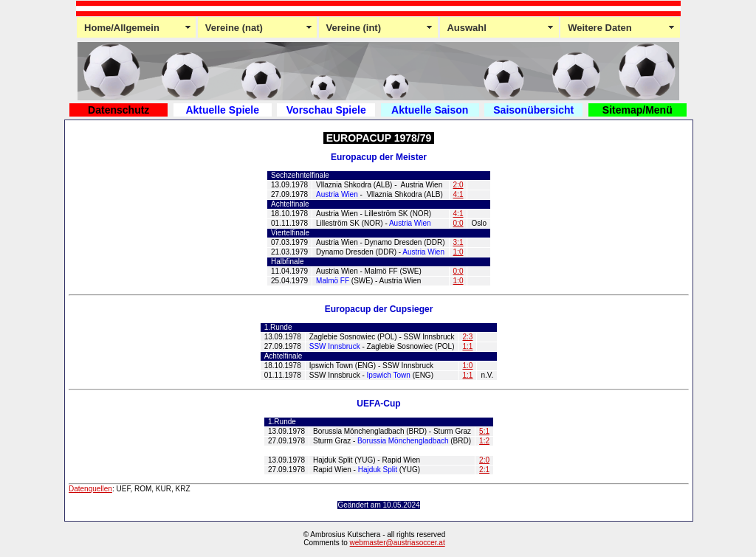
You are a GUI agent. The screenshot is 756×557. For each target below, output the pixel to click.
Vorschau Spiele (326, 110)
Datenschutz (118, 110)
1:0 (458, 252)
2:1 (484, 470)
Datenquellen (90, 489)
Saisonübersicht (533, 110)
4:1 (458, 194)
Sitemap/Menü (638, 110)
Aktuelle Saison (430, 110)
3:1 (458, 242)
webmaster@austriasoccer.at (398, 543)
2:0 (458, 185)
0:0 (458, 223)
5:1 (484, 431)
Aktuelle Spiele (222, 110)
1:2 (484, 441)
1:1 (468, 346)
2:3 (468, 337)
